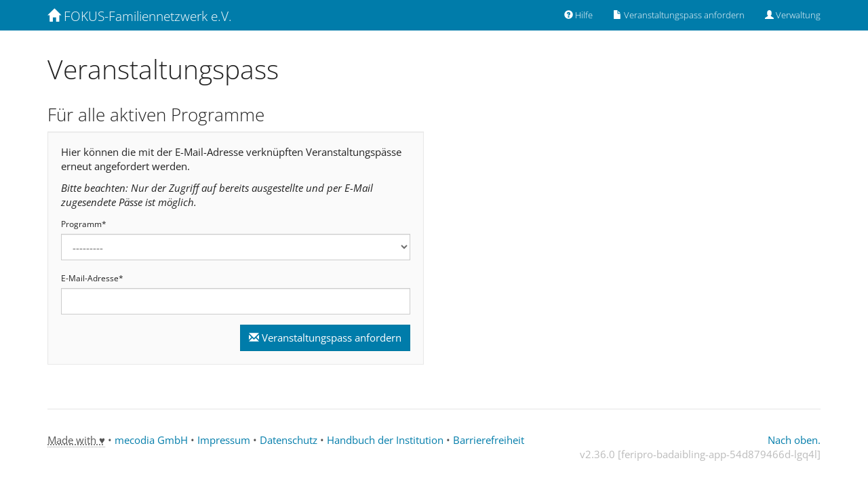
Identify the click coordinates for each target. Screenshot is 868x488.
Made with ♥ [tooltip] (76, 440)
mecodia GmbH (151, 440)
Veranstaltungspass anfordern (679, 15)
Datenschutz (289, 440)
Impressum (224, 440)
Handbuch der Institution (385, 440)
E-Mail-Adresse (92, 279)
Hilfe (578, 15)
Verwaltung (793, 15)
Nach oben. (794, 440)
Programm (84, 224)
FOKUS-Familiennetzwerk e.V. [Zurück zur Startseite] (140, 16)
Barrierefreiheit (489, 440)
